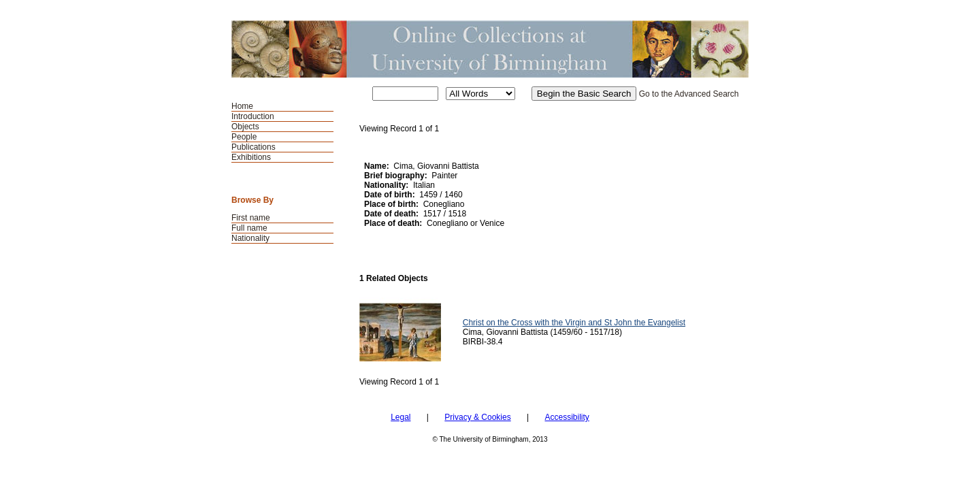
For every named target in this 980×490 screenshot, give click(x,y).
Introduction (253, 116)
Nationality (250, 238)
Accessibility (567, 417)
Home (242, 106)
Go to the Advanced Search (689, 94)
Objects (245, 127)
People (244, 137)
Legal (401, 417)
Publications (254, 147)
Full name (249, 228)
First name (251, 218)
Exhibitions (251, 157)
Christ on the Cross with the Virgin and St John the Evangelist (574, 323)
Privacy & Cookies (477, 417)
